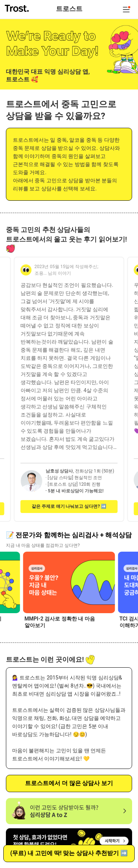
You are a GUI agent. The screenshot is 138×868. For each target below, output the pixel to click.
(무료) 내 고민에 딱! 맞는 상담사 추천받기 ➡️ (69, 853)
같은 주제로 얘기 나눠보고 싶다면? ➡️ (69, 506)
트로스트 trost (17, 8)
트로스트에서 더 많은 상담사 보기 (69, 783)
